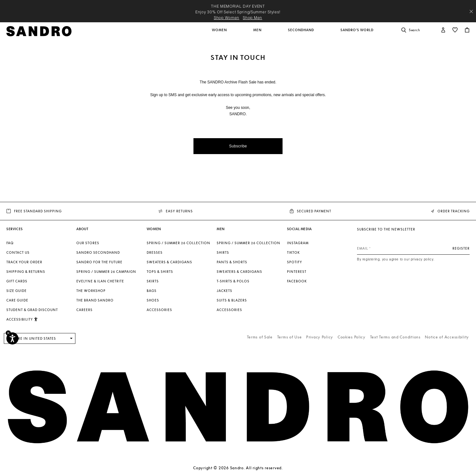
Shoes (153, 300)
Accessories (159, 310)
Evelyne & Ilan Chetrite (100, 281)
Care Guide (17, 300)
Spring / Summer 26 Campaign (106, 272)
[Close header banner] (471, 11)
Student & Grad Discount (32, 310)
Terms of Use (290, 337)
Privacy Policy (320, 337)
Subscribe (238, 146)
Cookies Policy (352, 337)
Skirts (153, 281)
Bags (152, 291)
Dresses (155, 252)
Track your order (24, 262)
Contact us (18, 252)
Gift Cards (17, 281)
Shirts (223, 252)
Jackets (224, 291)
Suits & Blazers (232, 300)
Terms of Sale (260, 337)
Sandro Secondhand (98, 252)
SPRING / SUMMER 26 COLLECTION (178, 243)
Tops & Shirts (160, 272)
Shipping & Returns (26, 272)
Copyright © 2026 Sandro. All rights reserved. (238, 468)
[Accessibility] (12, 338)
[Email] (413, 248)
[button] (220, 33)
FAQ (10, 243)
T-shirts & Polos (233, 281)
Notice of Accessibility (447, 337)
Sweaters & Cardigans (169, 262)
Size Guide (17, 291)
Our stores (88, 243)
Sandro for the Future (99, 262)
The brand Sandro (95, 300)
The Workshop (91, 291)
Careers (84, 310)
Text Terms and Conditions (395, 337)
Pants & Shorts (232, 262)
